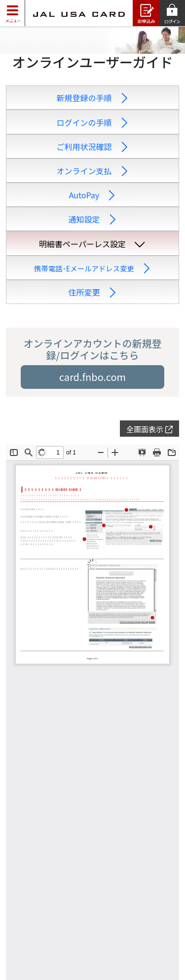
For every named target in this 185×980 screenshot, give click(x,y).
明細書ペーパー (92, 244)
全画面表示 (149, 429)
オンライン (92, 171)
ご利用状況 (92, 147)
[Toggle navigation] (13, 13)
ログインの (92, 122)
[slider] (92, 40)
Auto (92, 195)
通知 (92, 219)
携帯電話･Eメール (92, 268)
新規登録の (92, 98)
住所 (92, 292)
